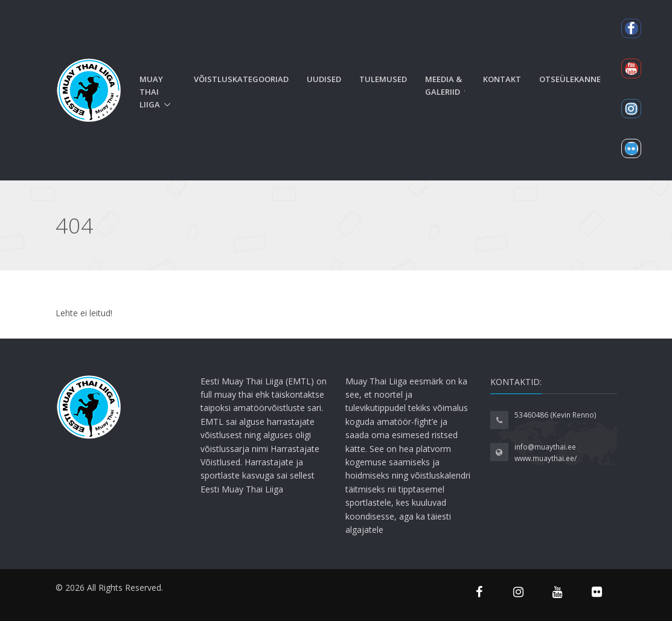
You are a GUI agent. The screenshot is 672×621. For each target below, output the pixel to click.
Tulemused (383, 79)
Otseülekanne (570, 79)
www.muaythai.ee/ (546, 458)
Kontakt (502, 79)
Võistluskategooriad (241, 79)
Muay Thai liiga (151, 92)
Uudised (324, 79)
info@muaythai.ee (545, 447)
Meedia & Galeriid (443, 85)
